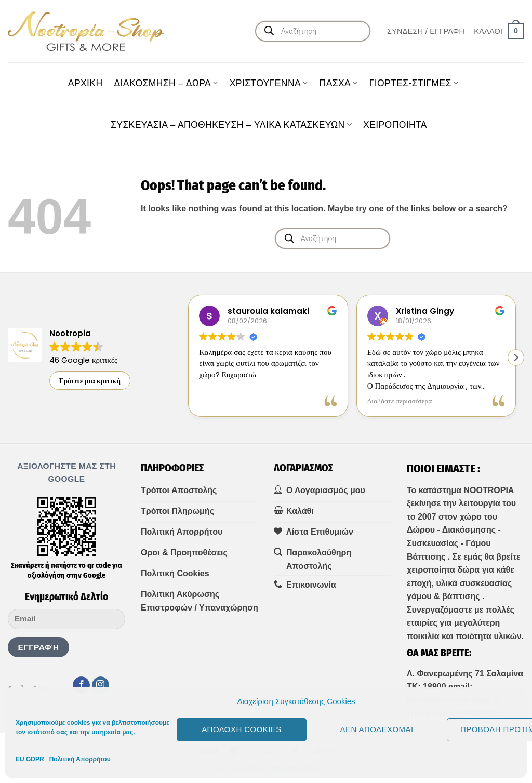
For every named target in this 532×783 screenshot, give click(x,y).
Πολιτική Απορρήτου (80, 759)
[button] (426, 31)
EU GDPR (30, 759)
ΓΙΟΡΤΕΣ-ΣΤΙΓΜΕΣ (414, 83)
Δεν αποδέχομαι (376, 729)
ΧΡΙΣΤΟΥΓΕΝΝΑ (269, 83)
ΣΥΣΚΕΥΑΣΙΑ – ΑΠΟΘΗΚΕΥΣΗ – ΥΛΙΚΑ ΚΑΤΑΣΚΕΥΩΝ (231, 125)
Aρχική (85, 83)
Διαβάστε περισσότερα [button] (400, 401)
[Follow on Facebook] (81, 685)
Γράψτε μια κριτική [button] (90, 381)
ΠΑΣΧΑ (339, 83)
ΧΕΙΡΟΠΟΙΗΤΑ (395, 125)
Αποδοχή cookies (242, 729)
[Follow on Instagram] (101, 685)
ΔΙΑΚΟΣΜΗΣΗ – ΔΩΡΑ (166, 83)
